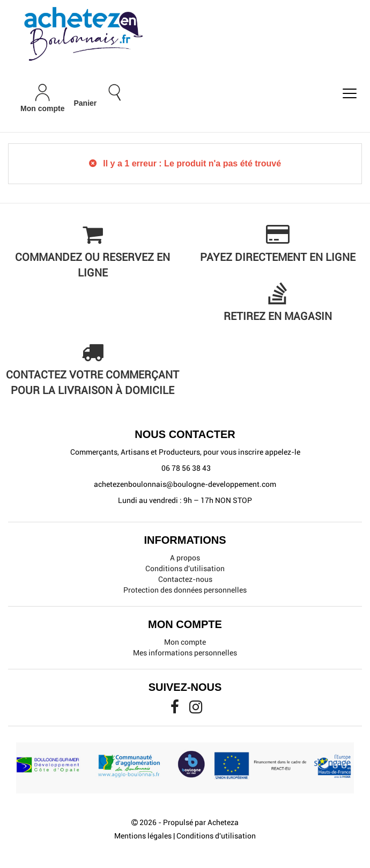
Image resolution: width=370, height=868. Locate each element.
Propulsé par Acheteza (201, 822)
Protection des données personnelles (185, 590)
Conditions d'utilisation (185, 568)
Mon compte (185, 642)
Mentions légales (143, 836)
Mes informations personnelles (185, 653)
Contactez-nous (185, 579)
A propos (185, 558)
